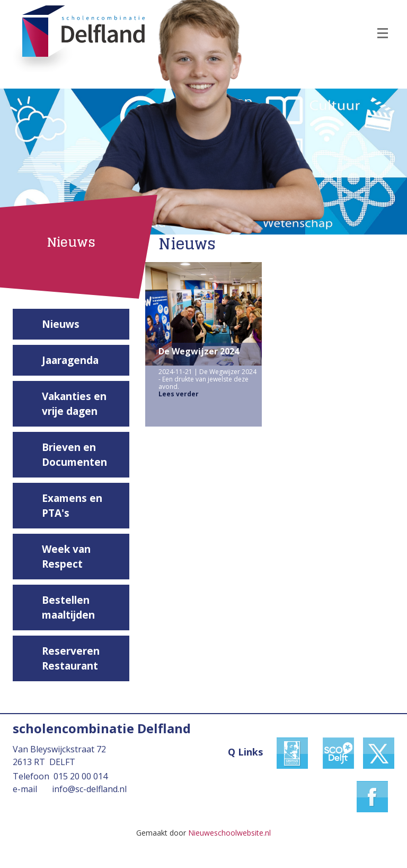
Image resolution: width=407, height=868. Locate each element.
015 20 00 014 (81, 776)
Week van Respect (66, 557)
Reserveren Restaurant (71, 658)
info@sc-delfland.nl (89, 789)
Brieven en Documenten (74, 455)
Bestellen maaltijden (68, 607)
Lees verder (179, 394)
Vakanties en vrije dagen (74, 404)
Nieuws (61, 324)
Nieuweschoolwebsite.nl (229, 833)
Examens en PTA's (72, 506)
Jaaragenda (70, 360)
